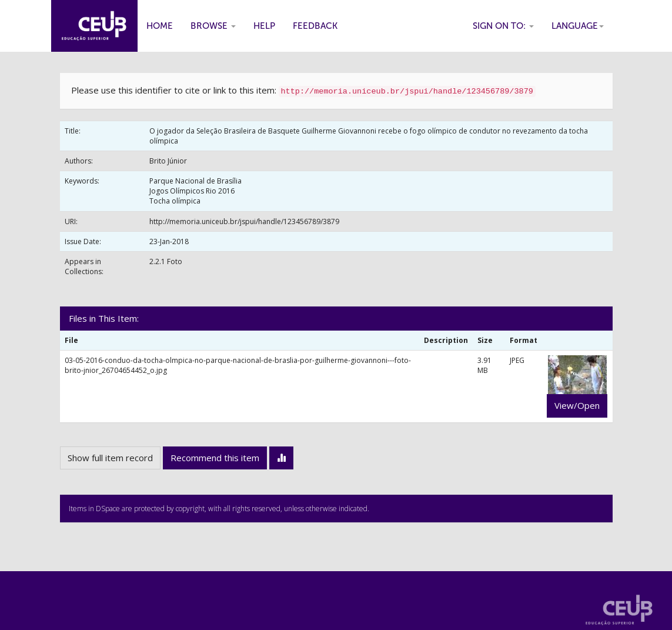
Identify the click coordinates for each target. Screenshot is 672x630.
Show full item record (110, 458)
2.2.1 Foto (166, 261)
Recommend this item (215, 458)
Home (160, 26)
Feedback (315, 26)
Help (264, 26)
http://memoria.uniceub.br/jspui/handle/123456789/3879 (244, 221)
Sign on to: (503, 26)
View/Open (577, 405)
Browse (213, 26)
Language (578, 26)
